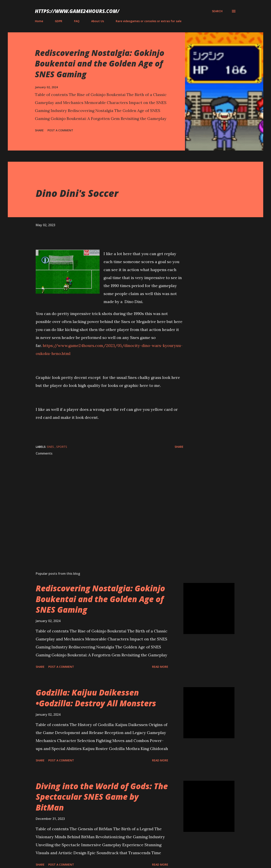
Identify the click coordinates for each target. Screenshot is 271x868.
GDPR (59, 21)
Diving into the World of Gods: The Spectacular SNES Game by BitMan (102, 797)
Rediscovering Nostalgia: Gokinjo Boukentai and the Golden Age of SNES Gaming (100, 63)
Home (39, 21)
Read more (160, 667)
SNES (51, 447)
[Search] (217, 11)
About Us (98, 21)
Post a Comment (60, 130)
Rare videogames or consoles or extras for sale (149, 21)
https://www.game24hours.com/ (77, 11)
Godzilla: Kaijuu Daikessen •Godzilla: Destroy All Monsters (96, 698)
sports (62, 447)
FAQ (77, 21)
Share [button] (39, 130)
